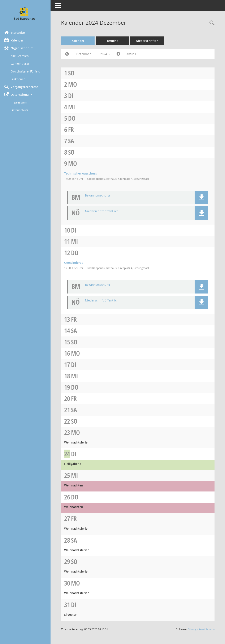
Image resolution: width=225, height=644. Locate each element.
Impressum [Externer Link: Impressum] (21, 102)
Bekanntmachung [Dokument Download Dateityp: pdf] (99, 196)
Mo (74, 84)
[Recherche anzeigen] (211, 23)
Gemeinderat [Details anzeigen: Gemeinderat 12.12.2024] (75, 263)
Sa (73, 141)
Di (73, 96)
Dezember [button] (87, 54)
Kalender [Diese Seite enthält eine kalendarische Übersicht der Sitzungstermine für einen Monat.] (16, 40)
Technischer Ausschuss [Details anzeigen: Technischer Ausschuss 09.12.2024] (82, 173)
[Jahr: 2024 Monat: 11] (69, 54)
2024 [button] (107, 54)
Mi (73, 107)
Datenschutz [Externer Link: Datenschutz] (21, 110)
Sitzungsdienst (201, 629)
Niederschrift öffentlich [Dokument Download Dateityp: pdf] (104, 211)
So (73, 73)
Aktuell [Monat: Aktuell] (133, 54)
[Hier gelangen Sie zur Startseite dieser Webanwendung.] (26, 14)
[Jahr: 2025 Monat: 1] (120, 54)
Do (74, 118)
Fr (73, 130)
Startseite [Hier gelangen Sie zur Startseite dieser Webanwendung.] (16, 32)
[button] (26, 48)
